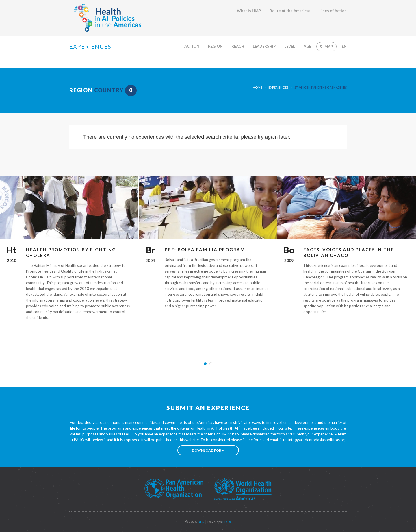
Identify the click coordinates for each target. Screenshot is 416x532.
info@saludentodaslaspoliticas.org (317, 440)
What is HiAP (249, 11)
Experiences (278, 87)
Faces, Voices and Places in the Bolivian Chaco (349, 252)
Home (258, 87)
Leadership (264, 46)
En (344, 46)
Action (192, 46)
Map (326, 47)
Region (215, 46)
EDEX (226, 522)
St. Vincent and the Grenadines (321, 87)
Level (290, 46)
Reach (238, 46)
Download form (208, 450)
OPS (200, 522)
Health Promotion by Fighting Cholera (71, 252)
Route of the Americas (290, 11)
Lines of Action (333, 11)
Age (307, 46)
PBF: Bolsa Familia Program (205, 250)
